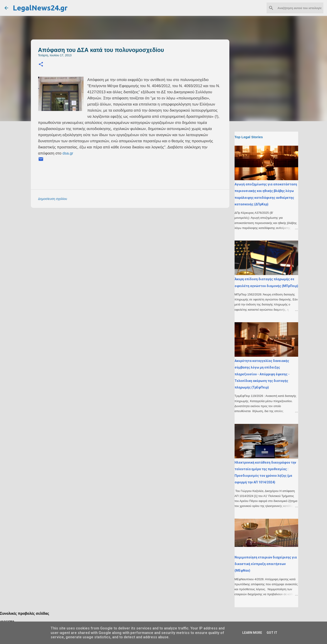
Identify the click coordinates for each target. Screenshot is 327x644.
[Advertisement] (139, 243)
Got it (272, 633)
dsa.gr (68, 153)
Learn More (252, 633)
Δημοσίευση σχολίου (53, 199)
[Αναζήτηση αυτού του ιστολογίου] (300, 8)
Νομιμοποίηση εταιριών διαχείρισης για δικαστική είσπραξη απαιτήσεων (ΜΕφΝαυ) (266, 564)
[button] (41, 65)
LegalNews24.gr (40, 8)
